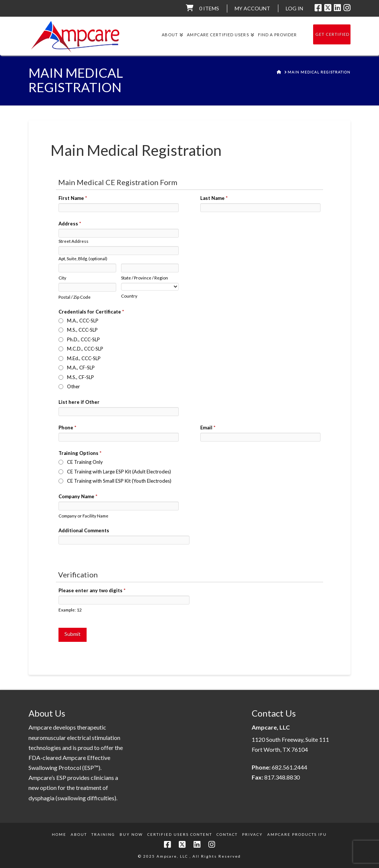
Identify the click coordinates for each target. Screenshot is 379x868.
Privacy (252, 834)
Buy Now (131, 834)
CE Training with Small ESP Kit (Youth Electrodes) (119, 481)
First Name (73, 198)
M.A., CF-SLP (81, 368)
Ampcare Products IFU (297, 834)
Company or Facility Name (83, 516)
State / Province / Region (145, 278)
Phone (67, 428)
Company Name (78, 496)
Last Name (214, 198)
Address (70, 224)
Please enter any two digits (92, 590)
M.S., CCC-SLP (82, 330)
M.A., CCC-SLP (83, 321)
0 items (209, 8)
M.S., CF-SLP (81, 377)
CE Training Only (85, 462)
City (62, 278)
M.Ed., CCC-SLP (84, 358)
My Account (252, 8)
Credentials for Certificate (91, 312)
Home (59, 834)
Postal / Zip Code (75, 297)
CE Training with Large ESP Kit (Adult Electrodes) (119, 472)
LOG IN (294, 8)
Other (73, 386)
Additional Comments (84, 530)
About (79, 834)
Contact (227, 834)
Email (208, 428)
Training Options (80, 453)
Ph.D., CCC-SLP (83, 339)
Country (129, 296)
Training (103, 834)
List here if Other (79, 402)
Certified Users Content (180, 834)
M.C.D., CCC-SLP (85, 349)
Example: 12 (70, 610)
